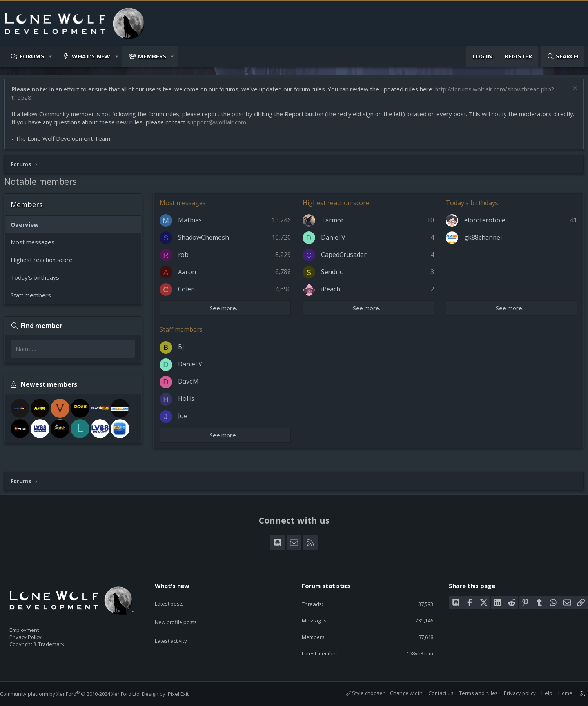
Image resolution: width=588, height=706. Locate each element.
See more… (228, 312)
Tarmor (334, 224)
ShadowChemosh (207, 241)
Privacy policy (512, 693)
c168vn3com (412, 653)
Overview (29, 228)
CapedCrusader (345, 258)
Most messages (36, 246)
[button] (51, 56)
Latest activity (178, 626)
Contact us (433, 693)
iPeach (332, 293)
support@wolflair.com (243, 126)
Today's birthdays (39, 281)
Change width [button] (398, 693)
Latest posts (176, 595)
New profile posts (183, 610)
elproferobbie (484, 224)
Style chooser (357, 693)
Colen (190, 293)
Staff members (35, 299)
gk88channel (482, 241)
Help (539, 693)
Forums (32, 56)
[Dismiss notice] (570, 93)
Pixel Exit (186, 694)
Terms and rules (471, 693)
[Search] (563, 56)
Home (557, 693)
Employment (34, 625)
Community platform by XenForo (78, 694)
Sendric (333, 276)
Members (152, 56)
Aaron (191, 276)
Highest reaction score (45, 264)
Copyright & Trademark (49, 642)
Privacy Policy (36, 633)
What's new (91, 56)
